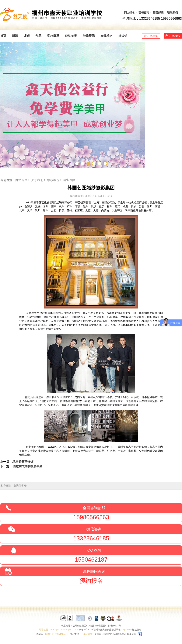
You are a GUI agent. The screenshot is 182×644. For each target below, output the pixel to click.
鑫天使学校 (20, 486)
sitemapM (55, 630)
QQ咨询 (94, 550)
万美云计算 (87, 634)
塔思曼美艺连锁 (23, 462)
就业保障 (69, 180)
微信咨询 (94, 529)
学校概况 (53, 180)
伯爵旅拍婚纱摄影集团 (27, 466)
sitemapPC (67, 630)
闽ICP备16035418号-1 (57, 634)
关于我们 (37, 180)
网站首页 (21, 180)
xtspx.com (126, 630)
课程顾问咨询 (94, 571)
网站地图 (43, 630)
